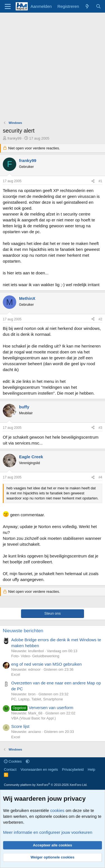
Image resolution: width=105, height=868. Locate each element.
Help (91, 769)
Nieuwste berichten (23, 631)
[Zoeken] (98, 6)
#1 (100, 181)
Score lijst (20, 726)
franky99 (15, 138)
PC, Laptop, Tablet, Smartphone (37, 699)
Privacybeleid (73, 769)
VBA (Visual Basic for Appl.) (33, 718)
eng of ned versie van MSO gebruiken (46, 664)
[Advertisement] (53, 68)
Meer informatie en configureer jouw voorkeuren (48, 832)
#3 (100, 428)
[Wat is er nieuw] (87, 6)
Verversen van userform (42, 708)
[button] (28, 761)
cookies (57, 810)
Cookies (13, 761)
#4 (100, 477)
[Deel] (93, 181)
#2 (100, 319)
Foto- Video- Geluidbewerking (35, 656)
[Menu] (8, 6)
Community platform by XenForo (46, 785)
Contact (10, 769)
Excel (16, 674)
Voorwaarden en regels (39, 769)
